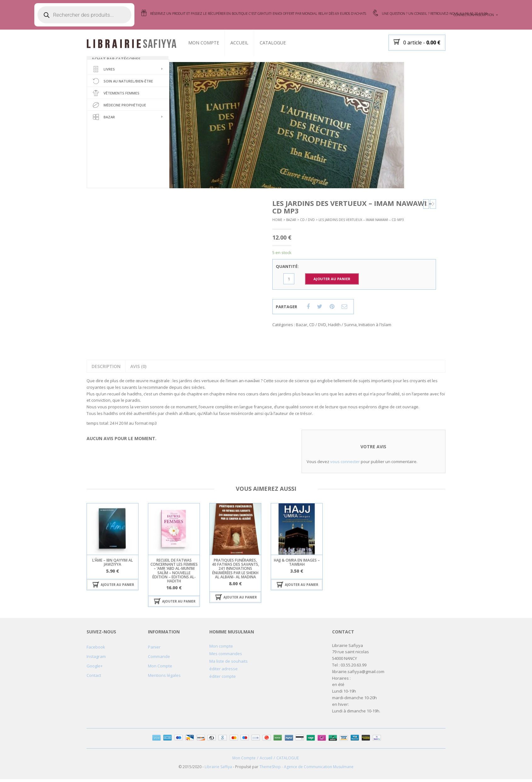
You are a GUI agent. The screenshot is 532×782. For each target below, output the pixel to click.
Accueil (246, 43)
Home (277, 223)
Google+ (95, 668)
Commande (159, 659)
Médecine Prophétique (119, 109)
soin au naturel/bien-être (123, 85)
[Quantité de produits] (289, 282)
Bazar (104, 121)
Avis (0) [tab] (138, 369)
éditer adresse (224, 671)
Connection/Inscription (474, 15)
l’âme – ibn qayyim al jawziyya (113, 565)
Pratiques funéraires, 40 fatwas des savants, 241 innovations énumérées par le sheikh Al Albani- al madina (235, 571)
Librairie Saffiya (218, 770)
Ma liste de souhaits (229, 664)
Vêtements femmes (116, 97)
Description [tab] (106, 369)
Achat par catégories (116, 59)
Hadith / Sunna (342, 327)
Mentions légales (164, 678)
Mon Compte (210, 43)
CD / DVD (307, 223)
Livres (104, 73)
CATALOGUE (279, 43)
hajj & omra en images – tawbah (297, 565)
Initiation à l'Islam (375, 327)
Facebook (96, 649)
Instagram (96, 659)
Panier (154, 649)
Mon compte (221, 649)
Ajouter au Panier (332, 282)
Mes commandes (226, 656)
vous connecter (345, 464)
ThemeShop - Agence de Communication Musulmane (306, 770)
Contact (94, 678)
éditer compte (223, 679)
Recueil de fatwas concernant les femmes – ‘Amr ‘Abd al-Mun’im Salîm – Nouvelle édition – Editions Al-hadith (174, 573)
